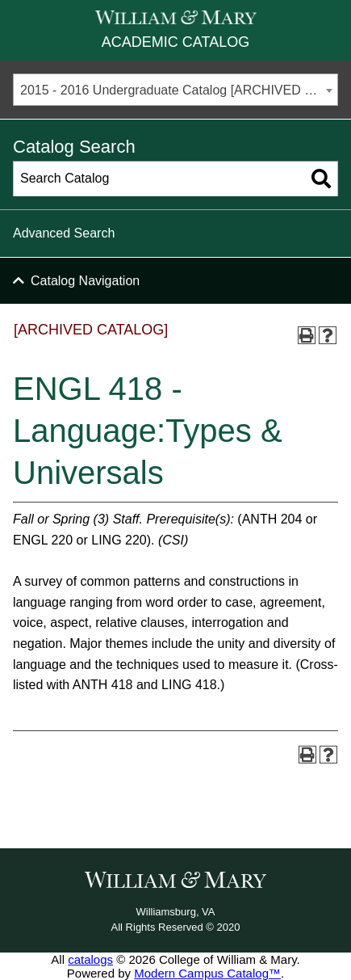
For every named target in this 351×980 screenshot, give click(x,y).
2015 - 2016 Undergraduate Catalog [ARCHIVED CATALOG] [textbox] (179, 90)
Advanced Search (64, 233)
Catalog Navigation (85, 281)
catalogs (90, 959)
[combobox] (175, 90)
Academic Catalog (175, 42)
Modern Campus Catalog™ (207, 973)
